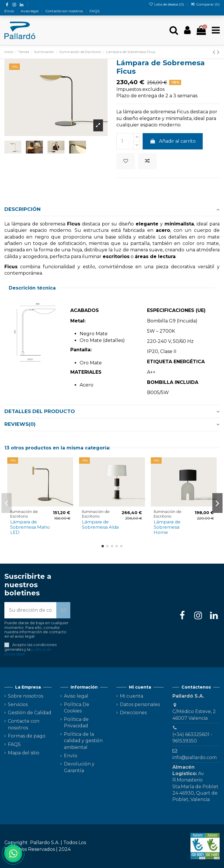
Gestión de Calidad (30, 713)
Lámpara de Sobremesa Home (167, 527)
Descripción (112, 209)
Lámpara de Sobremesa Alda (100, 524)
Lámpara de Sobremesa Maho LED (30, 527)
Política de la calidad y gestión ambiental (83, 741)
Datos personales (140, 704)
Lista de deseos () (167, 4)
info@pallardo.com (195, 757)
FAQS (94, 11)
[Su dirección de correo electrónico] (30, 610)
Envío (10, 11)
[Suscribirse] (63, 610)
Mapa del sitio (24, 753)
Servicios (18, 704)
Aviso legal (30, 11)
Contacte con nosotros (64, 11)
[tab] (112, 210)
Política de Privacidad (76, 723)
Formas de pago (27, 736)
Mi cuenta (132, 696)
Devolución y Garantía (79, 767)
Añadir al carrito (173, 141)
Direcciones (133, 713)
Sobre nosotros (26, 696)
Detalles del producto (112, 411)
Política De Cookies (77, 708)
